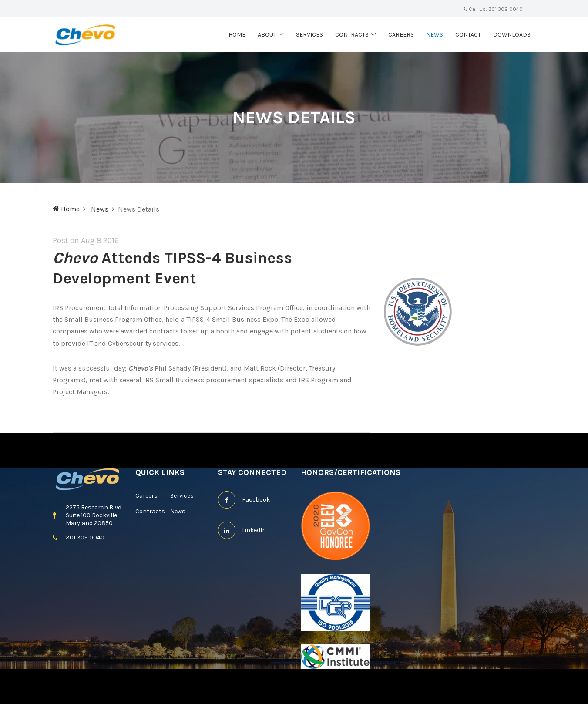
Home (237, 35)
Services (309, 35)
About (267, 35)
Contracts (352, 35)
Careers (401, 35)
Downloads (512, 35)
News (435, 35)
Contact (468, 35)
